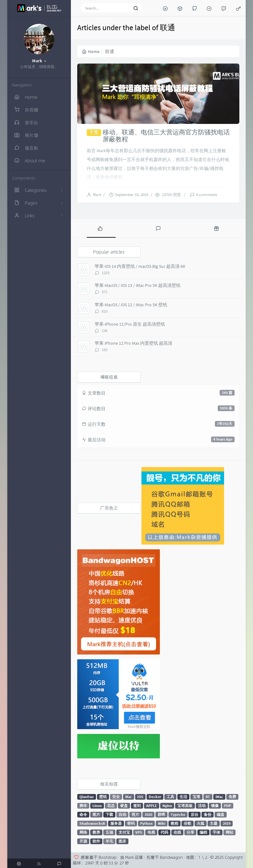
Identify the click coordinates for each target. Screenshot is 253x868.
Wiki (162, 823)
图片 (96, 814)
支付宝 (124, 832)
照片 (135, 814)
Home (91, 51)
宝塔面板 (185, 806)
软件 (96, 841)
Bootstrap (108, 857)
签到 (137, 806)
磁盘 (221, 814)
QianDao (87, 797)
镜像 (215, 806)
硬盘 (124, 806)
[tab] (100, 228)
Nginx (167, 806)
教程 (174, 823)
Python (146, 823)
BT (208, 797)
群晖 (161, 814)
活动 (202, 806)
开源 (83, 841)
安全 (116, 797)
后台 (195, 814)
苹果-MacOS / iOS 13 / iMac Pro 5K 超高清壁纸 (138, 285)
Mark (98, 195)
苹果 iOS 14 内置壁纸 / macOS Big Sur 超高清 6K (140, 266)
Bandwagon (171, 857)
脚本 (83, 806)
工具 (170, 797)
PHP (228, 806)
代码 (164, 832)
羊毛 (109, 841)
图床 (122, 841)
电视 (151, 832)
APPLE (152, 806)
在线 (177, 832)
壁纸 (103, 797)
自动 (122, 814)
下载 (109, 814)
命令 (83, 814)
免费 (232, 797)
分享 (190, 832)
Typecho (178, 814)
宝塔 (196, 797)
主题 (214, 823)
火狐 (201, 823)
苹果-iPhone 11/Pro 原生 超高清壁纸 (130, 324)
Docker (155, 797)
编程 (203, 832)
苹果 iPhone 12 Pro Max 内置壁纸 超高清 (133, 343)
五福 (109, 832)
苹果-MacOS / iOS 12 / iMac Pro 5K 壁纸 (131, 305)
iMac (219, 797)
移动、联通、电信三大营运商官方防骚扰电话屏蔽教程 (166, 136)
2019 (227, 823)
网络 (83, 832)
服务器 (116, 823)
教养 (96, 832)
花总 (111, 806)
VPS (139, 832)
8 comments (207, 195)
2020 (148, 814)
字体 (216, 832)
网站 (229, 832)
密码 (131, 823)
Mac (129, 797)
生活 (183, 797)
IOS (140, 797)
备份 (208, 814)
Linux (97, 806)
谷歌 (188, 823)
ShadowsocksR (92, 823)
